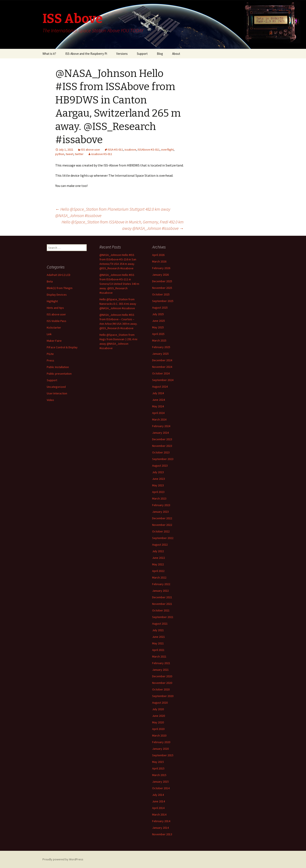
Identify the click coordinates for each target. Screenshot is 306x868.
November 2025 (162, 288)
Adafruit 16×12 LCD (59, 275)
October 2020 (161, 689)
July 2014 (158, 795)
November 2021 (162, 604)
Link (49, 334)
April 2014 (158, 808)
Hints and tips (55, 308)
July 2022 (158, 551)
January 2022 (160, 591)
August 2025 (160, 308)
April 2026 (158, 255)
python (60, 154)
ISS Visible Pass (57, 321)
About (176, 54)
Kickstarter (54, 327)
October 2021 (161, 610)
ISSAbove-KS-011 (149, 150)
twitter (79, 154)
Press (50, 360)
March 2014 (159, 814)
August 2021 (160, 624)
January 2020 (160, 749)
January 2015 (160, 782)
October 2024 (161, 373)
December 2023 (162, 439)
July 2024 (158, 393)
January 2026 (160, 275)
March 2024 (159, 419)
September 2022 (163, 538)
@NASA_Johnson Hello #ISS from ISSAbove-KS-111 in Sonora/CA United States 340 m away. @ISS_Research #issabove (119, 284)
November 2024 (162, 367)
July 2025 (158, 314)
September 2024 (163, 380)
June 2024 (159, 400)
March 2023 (159, 498)
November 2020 (162, 683)
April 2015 (158, 768)
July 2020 (158, 709)
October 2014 (161, 788)
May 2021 (158, 643)
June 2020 (159, 716)
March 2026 (159, 261)
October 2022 (161, 531)
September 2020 (163, 696)
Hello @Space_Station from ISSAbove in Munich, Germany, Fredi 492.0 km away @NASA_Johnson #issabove (123, 225)
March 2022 (159, 577)
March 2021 (159, 656)
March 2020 (159, 735)
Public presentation (59, 374)
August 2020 (160, 703)
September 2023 (163, 459)
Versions (122, 54)
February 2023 (161, 505)
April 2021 (158, 650)
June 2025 (159, 321)
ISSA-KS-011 (115, 150)
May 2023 (158, 485)
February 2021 (161, 663)
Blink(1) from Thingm (60, 288)
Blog (160, 54)
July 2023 (158, 472)
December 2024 (162, 360)
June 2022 (159, 558)
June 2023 (159, 479)
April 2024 (158, 413)
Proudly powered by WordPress (63, 859)
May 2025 (158, 327)
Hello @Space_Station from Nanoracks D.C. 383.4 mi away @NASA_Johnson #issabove (118, 304)
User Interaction (57, 393)
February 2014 (161, 821)
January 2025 (160, 354)
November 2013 (162, 834)
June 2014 (159, 801)
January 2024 (160, 433)
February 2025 (161, 347)
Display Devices (57, 295)
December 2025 (162, 281)
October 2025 (161, 294)
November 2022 (162, 525)
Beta (50, 281)
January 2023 (160, 512)
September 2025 (163, 301)
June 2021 (159, 637)
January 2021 (160, 670)
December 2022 (162, 518)
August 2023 (160, 466)
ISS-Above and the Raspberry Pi (86, 54)
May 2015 (158, 762)
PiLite (50, 354)
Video (50, 400)
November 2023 (162, 446)
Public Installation (58, 367)
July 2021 (158, 630)
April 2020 (158, 729)
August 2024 (160, 387)
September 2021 (163, 617)
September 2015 (163, 755)
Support (142, 54)
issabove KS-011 (102, 154)
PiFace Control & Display (62, 347)
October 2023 (161, 452)
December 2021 (162, 597)
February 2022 (161, 584)
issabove (130, 150)
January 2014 (160, 828)
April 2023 (158, 492)
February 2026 (161, 268)
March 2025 (159, 340)
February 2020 (161, 742)
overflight (167, 150)
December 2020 (162, 676)
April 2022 (158, 571)
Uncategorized (56, 387)
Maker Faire (54, 341)
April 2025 (158, 334)
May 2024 (158, 406)
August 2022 (160, 545)
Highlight (52, 301)
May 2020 (158, 722)
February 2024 (161, 426)
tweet (69, 154)
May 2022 (158, 564)
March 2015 (159, 775)
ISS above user (91, 150)
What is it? (49, 54)
